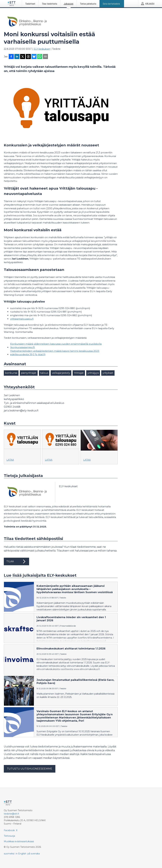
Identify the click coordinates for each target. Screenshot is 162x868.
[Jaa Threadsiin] (28, 57)
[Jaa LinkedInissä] (17, 57)
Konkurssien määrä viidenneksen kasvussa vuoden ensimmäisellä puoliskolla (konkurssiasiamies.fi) (56, 346)
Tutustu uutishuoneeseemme (30, 769)
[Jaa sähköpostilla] (45, 57)
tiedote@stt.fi (11, 814)
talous (44, 373)
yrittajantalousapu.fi (22, 319)
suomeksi (9, 854)
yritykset (108, 373)
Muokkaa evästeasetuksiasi (19, 841)
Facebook (9, 830)
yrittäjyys (93, 373)
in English (21, 854)
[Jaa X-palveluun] (23, 57)
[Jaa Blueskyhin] (34, 57)
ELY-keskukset (42, 49)
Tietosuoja (9, 836)
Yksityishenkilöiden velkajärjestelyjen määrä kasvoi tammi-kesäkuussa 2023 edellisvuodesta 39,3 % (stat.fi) (55, 353)
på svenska (34, 854)
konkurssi (11, 373)
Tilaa (16, 561)
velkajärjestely (61, 373)
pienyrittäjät (29, 373)
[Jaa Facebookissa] (11, 57)
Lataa (10, 460)
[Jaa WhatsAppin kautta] (40, 57)
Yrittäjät (79, 373)
